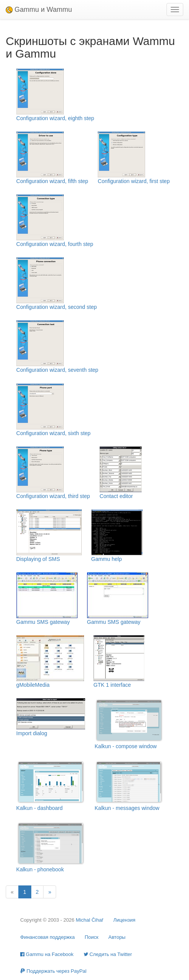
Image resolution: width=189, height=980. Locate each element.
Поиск (92, 937)
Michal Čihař (89, 920)
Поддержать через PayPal (53, 971)
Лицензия (124, 920)
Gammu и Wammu (39, 10)
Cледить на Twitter (108, 954)
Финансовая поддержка (48, 937)
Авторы (117, 937)
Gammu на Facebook (47, 954)
